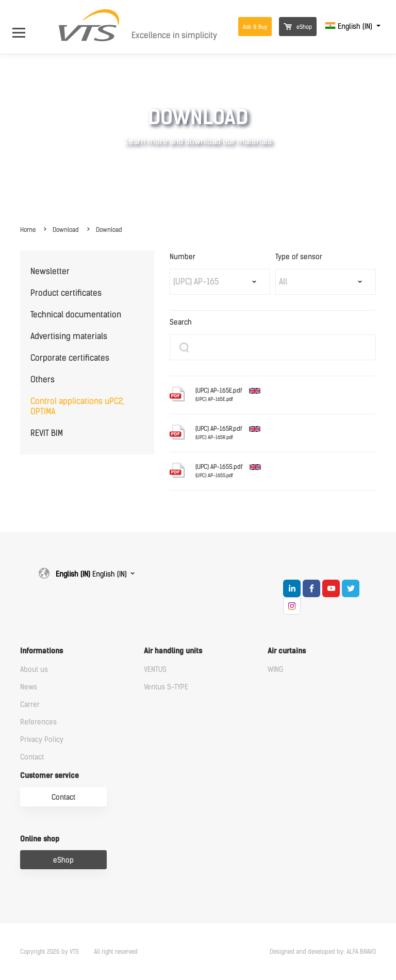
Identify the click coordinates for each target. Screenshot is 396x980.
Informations (42, 651)
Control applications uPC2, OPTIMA (77, 406)
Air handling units (173, 651)
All (283, 282)
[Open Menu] (24, 27)
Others (43, 379)
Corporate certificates (70, 358)
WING (276, 670)
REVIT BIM (47, 433)
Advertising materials (69, 336)
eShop (298, 27)
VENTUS (155, 670)
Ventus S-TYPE (166, 687)
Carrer (30, 705)
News (29, 687)
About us (34, 670)
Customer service (49, 776)
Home (28, 230)
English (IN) (350, 27)
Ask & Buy (255, 27)
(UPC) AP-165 (196, 282)
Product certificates (66, 293)
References (38, 722)
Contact (32, 757)
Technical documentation (76, 315)
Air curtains (287, 651)
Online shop (40, 839)
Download (66, 230)
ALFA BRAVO (361, 952)
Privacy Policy (42, 740)
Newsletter (50, 271)
